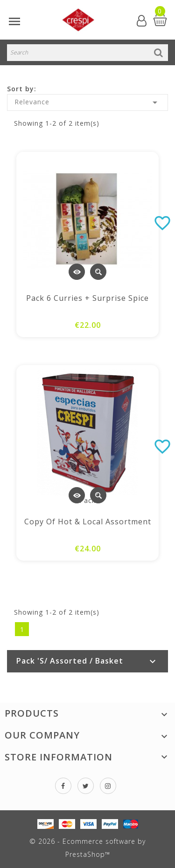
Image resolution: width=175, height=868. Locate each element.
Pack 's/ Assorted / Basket (70, 661)
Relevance (87, 102)
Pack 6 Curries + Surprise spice (87, 298)
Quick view (98, 272)
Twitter (86, 786)
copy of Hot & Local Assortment (88, 522)
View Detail (77, 272)
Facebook (63, 786)
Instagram (108, 786)
